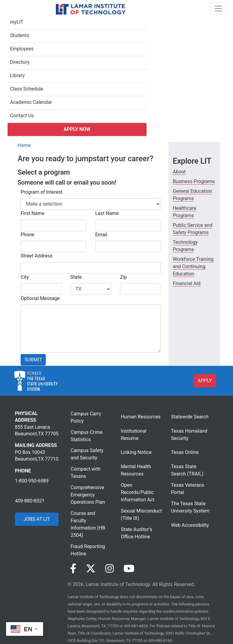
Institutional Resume (133, 435)
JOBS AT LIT (37, 519)
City (25, 277)
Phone (27, 235)
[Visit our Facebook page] (73, 569)
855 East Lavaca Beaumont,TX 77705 (37, 430)
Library (17, 75)
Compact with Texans (86, 473)
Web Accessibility (190, 525)
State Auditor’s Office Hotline (137, 533)
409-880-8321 (30, 501)
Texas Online (185, 452)
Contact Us (22, 116)
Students (20, 35)
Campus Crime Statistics (87, 436)
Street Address (37, 256)
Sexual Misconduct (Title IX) (141, 515)
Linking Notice (136, 452)
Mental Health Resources (136, 470)
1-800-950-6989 (32, 481)
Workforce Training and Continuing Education (193, 266)
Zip (123, 277)
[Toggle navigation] (218, 9)
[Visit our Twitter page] (91, 569)
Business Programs (194, 181)
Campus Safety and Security (87, 454)
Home (24, 145)
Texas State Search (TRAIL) (187, 470)
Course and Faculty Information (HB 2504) (88, 524)
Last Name (107, 213)
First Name (32, 213)
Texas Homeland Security (189, 435)
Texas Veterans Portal (188, 489)
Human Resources (141, 417)
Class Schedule (27, 89)
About (179, 172)
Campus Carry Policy (86, 417)
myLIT (17, 22)
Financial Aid (187, 283)
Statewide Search (190, 417)
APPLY (205, 381)
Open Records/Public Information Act (138, 492)
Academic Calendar (31, 102)
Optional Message (40, 298)
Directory (20, 62)
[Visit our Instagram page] (110, 569)
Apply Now (77, 129)
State (76, 277)
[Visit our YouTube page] (129, 569)
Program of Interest (42, 192)
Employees (22, 49)
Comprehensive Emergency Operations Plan (88, 495)
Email (101, 235)
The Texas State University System (190, 507)
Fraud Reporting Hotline (88, 550)
